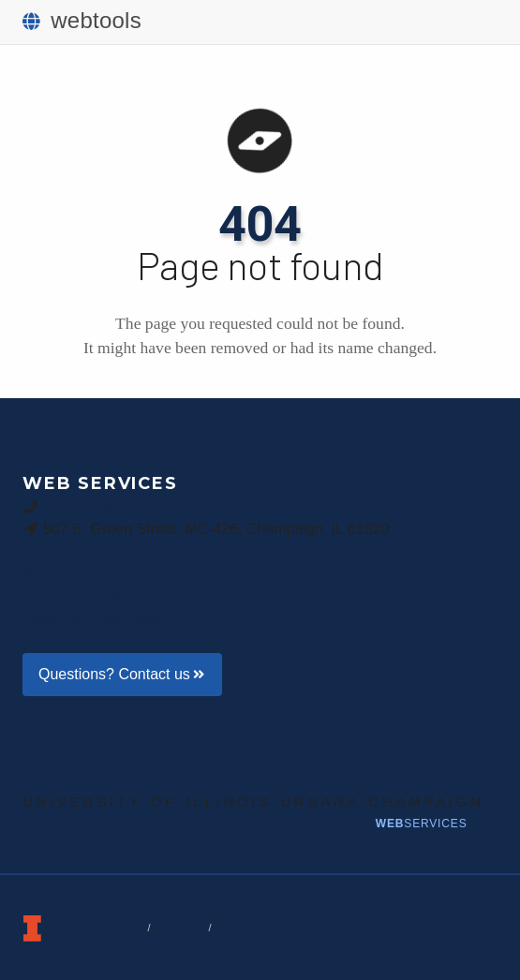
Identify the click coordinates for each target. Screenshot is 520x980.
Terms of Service (97, 928)
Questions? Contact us (122, 674)
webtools (82, 20)
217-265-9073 (91, 506)
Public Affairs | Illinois (207, 777)
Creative (206, 824)
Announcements (88, 596)
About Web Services (102, 619)
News (321, 824)
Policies (242, 928)
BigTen (79, 824)
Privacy (179, 928)
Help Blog (66, 574)
